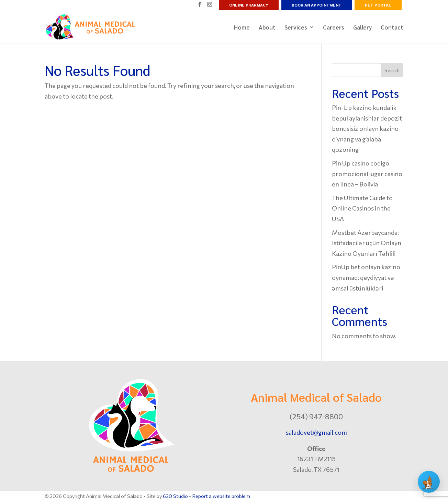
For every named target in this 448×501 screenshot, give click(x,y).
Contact (392, 28)
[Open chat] (429, 482)
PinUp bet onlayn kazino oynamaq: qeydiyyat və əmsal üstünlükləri (366, 277)
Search (392, 70)
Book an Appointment (317, 5)
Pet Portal (378, 5)
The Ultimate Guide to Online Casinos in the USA (362, 208)
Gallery (362, 28)
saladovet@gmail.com (316, 432)
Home (242, 28)
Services (296, 28)
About (267, 28)
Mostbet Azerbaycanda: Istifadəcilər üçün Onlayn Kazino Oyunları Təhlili (367, 243)
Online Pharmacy (249, 5)
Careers (334, 28)
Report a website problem (221, 496)
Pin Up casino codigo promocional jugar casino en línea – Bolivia (367, 174)
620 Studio (175, 496)
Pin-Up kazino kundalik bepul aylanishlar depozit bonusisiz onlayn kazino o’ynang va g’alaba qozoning (367, 128)
